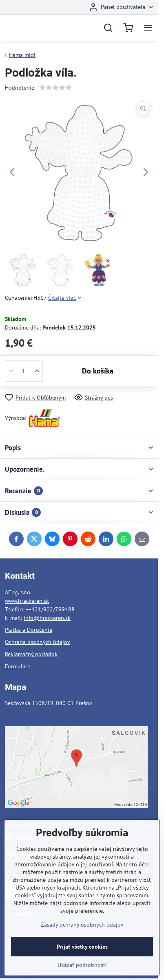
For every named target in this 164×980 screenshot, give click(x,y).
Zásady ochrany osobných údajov (82, 932)
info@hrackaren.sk (47, 618)
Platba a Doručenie (29, 630)
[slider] (55, 88)
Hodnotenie (20, 88)
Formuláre (18, 666)
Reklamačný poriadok (31, 654)
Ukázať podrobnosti (82, 972)
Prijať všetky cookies (82, 954)
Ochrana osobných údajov (38, 642)
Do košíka (98, 371)
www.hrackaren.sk (27, 601)
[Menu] (148, 28)
